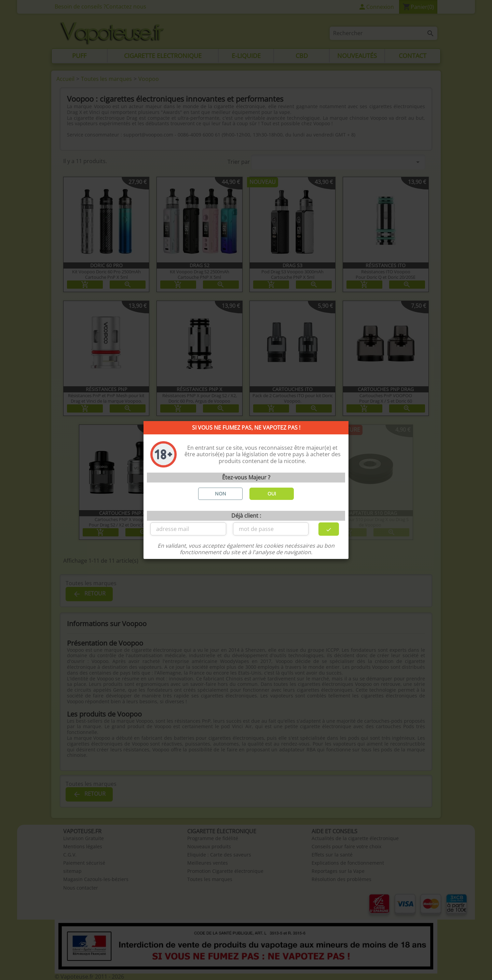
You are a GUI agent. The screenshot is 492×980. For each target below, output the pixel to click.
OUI (272, 494)
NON (221, 494)
